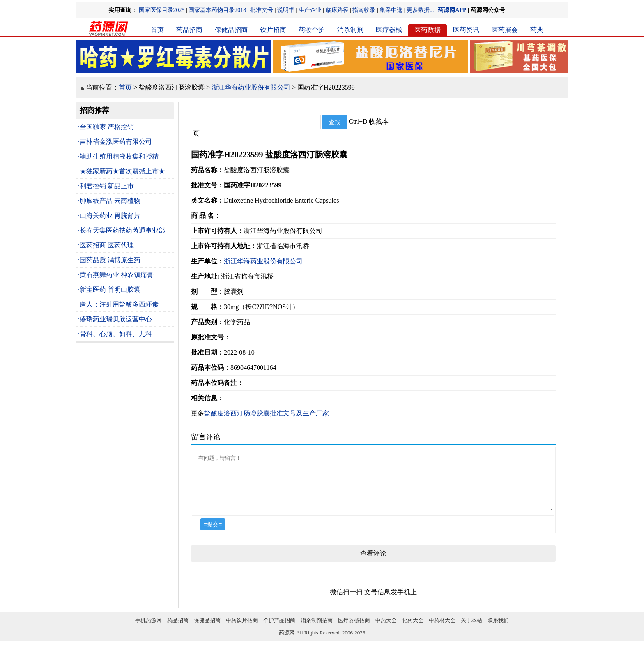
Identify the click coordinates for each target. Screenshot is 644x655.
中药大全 (386, 630)
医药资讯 (466, 30)
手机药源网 (148, 630)
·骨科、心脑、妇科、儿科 (115, 334)
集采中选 (391, 10)
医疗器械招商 (354, 630)
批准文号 (262, 10)
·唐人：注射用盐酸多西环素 (118, 304)
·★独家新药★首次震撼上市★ (122, 171)
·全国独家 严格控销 (106, 127)
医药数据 (428, 30)
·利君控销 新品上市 (106, 186)
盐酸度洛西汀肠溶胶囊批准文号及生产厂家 (267, 413)
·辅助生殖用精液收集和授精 (118, 156)
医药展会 (505, 30)
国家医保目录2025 (162, 10)
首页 (157, 30)
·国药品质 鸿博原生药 (109, 260)
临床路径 (337, 10)
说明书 (286, 10)
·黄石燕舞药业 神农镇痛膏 (116, 275)
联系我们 (498, 630)
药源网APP (452, 10)
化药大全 (413, 630)
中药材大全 (442, 630)
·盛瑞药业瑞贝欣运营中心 (115, 319)
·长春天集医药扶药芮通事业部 (122, 230)
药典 (537, 30)
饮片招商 (273, 30)
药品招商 (189, 30)
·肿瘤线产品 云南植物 (109, 201)
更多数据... (420, 10)
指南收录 (364, 10)
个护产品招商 (279, 630)
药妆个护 (312, 30)
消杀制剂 (350, 30)
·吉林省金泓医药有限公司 (115, 142)
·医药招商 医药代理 (106, 245)
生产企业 (310, 10)
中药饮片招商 (242, 630)
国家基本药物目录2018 (217, 10)
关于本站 (471, 630)
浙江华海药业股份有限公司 (251, 87)
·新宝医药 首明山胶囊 (109, 289)
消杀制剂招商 (317, 630)
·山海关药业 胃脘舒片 (109, 216)
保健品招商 (231, 30)
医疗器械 (389, 30)
